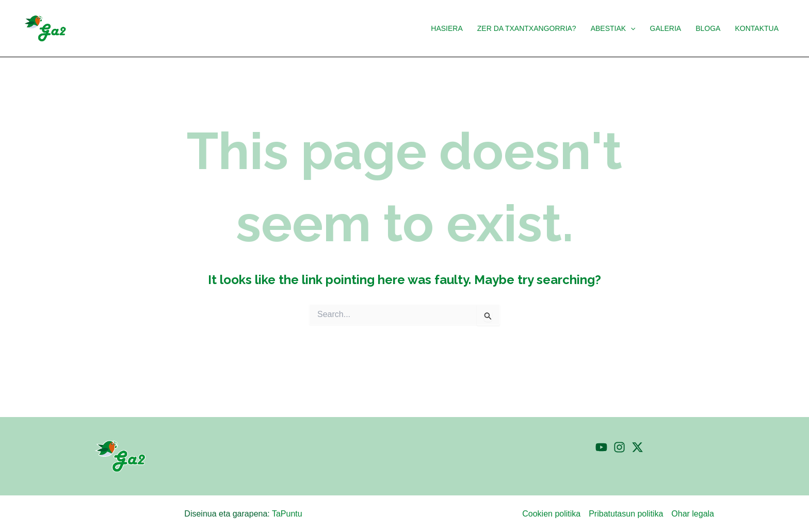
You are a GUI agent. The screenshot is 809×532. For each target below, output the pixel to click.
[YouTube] (601, 447)
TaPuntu (287, 514)
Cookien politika (551, 514)
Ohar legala (693, 514)
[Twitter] (637, 447)
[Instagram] (619, 447)
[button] (630, 28)
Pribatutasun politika (626, 514)
